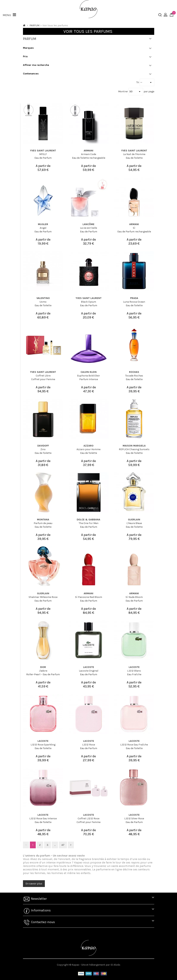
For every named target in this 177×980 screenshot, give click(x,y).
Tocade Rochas (134, 376)
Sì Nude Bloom (134, 597)
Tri (138, 82)
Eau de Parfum (43, 158)
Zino (43, 449)
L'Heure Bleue (134, 523)
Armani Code (89, 154)
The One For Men (89, 523)
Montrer (123, 91)
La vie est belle (88, 228)
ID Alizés (115, 965)
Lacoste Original (89, 671)
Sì (134, 228)
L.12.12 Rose (89, 745)
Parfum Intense (89, 379)
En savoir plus (34, 884)
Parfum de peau (43, 523)
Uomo (43, 302)
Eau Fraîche (134, 674)
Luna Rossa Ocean (134, 302)
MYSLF (43, 154)
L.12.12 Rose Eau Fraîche (134, 745)
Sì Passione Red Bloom (89, 597)
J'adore (43, 671)
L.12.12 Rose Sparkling (43, 745)
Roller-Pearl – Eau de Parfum (43, 674)
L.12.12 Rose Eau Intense (43, 818)
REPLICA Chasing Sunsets (134, 449)
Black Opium (88, 302)
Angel (43, 228)
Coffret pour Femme (43, 379)
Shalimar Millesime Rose (43, 597)
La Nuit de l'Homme (134, 154)
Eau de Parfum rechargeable (134, 232)
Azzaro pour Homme (88, 449)
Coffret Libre (43, 376)
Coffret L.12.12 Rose (88, 818)
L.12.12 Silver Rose (134, 818)
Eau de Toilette (134, 158)
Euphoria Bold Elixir (88, 376)
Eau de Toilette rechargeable (89, 158)
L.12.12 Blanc (134, 671)
